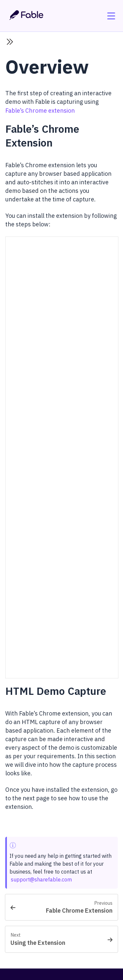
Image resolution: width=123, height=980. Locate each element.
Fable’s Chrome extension (40, 111)
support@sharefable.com (41, 879)
